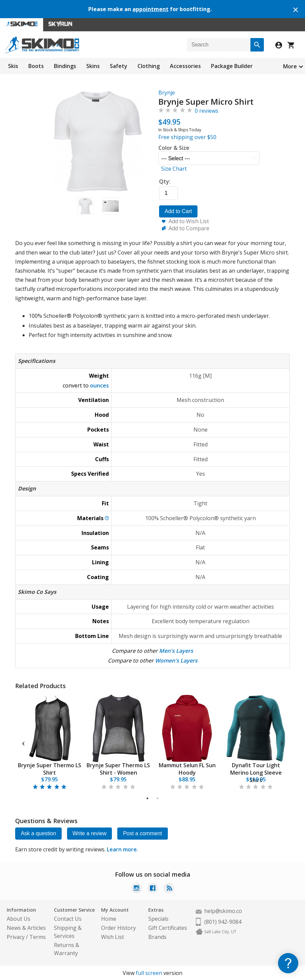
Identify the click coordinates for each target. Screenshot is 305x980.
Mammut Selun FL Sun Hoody (187, 769)
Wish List (113, 937)
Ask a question (39, 833)
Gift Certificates (168, 928)
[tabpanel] (50, 742)
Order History (118, 928)
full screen (149, 973)
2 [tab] (158, 799)
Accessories (185, 66)
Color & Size (174, 148)
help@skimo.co (223, 911)
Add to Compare (189, 228)
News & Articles (26, 928)
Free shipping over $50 (187, 137)
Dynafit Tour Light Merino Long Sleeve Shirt (256, 773)
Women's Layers (176, 661)
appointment (150, 9)
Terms (38, 937)
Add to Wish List (189, 221)
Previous (23, 742)
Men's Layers (176, 651)
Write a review (90, 833)
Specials (158, 919)
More (290, 66)
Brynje (167, 93)
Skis (13, 66)
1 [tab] (148, 799)
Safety (119, 66)
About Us (19, 919)
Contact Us (68, 919)
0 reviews (207, 111)
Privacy (16, 937)
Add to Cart (178, 211)
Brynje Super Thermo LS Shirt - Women (118, 769)
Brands (157, 937)
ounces (99, 385)
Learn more (122, 849)
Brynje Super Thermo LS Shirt (50, 769)
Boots (36, 66)
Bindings (65, 66)
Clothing (149, 66)
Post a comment (144, 833)
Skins (93, 66)
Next (282, 742)
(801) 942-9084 (223, 922)
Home (109, 919)
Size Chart (174, 169)
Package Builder (232, 66)
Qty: (165, 181)
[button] (86, 206)
